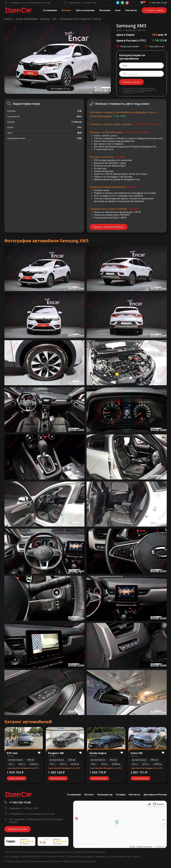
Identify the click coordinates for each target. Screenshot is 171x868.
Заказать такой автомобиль (109, 227)
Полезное (105, 10)
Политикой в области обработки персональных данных (139, 89)
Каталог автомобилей (27, 19)
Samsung (45, 19)
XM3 (55, 19)
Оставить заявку (154, 10)
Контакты (131, 10)
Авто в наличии (85, 10)
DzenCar (9, 19)
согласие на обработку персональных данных (73, 861)
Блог (118, 10)
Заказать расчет (131, 82)
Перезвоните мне (18, 829)
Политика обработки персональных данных (27, 861)
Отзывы (121, 795)
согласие (127, 92)
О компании (50, 10)
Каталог (67, 10)
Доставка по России (155, 795)
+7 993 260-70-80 (158, 3)
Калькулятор (105, 795)
